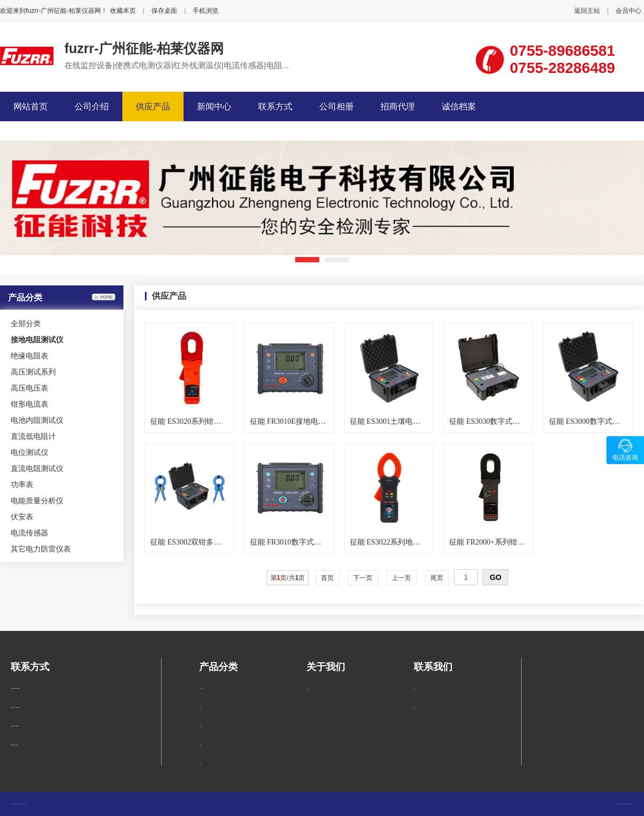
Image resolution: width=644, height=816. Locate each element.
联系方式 (275, 106)
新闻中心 (214, 106)
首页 (328, 578)
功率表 (22, 484)
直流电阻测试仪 (37, 468)
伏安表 (22, 517)
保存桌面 (164, 11)
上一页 (402, 578)
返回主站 (587, 11)
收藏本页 (123, 11)
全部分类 (26, 324)
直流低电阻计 (33, 436)
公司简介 (308, 689)
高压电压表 (30, 388)
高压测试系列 (33, 372)
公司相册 (336, 106)
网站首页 (31, 106)
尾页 (437, 578)
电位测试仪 (30, 452)
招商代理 (398, 106)
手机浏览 (206, 11)
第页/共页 (288, 578)
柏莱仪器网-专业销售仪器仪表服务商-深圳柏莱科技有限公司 (626, 804)
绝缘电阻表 (30, 356)
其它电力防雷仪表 (41, 549)
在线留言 (415, 707)
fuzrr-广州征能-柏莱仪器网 (144, 48)
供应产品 (153, 106)
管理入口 (25, 804)
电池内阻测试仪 (37, 420)
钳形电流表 (30, 404)
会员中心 (628, 11)
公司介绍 (92, 106)
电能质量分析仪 (37, 501)
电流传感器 (30, 533)
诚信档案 (459, 106)
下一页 (363, 578)
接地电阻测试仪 (201, 689)
